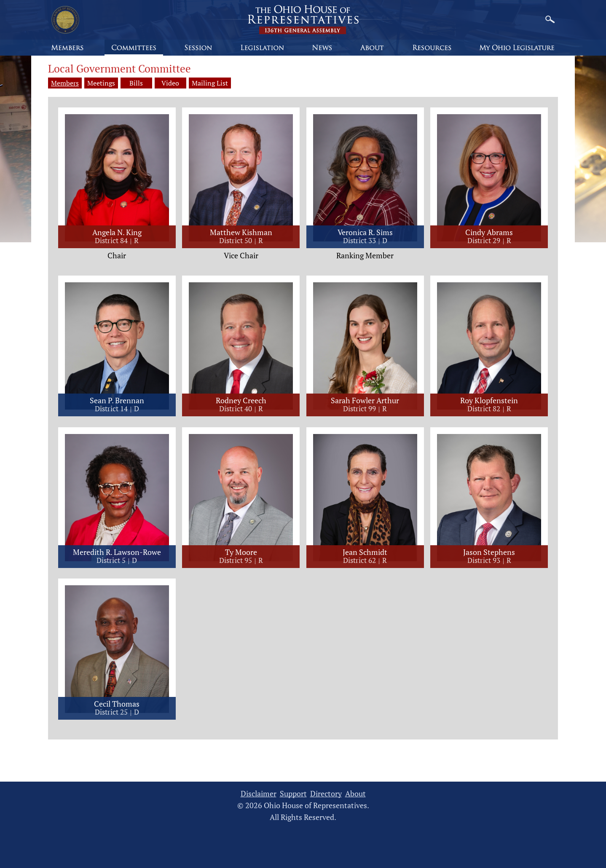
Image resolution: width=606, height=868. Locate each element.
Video (174, 83)
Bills (137, 83)
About (355, 794)
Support (293, 794)
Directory (326, 794)
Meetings (101, 83)
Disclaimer (259, 794)
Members (65, 83)
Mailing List (214, 83)
